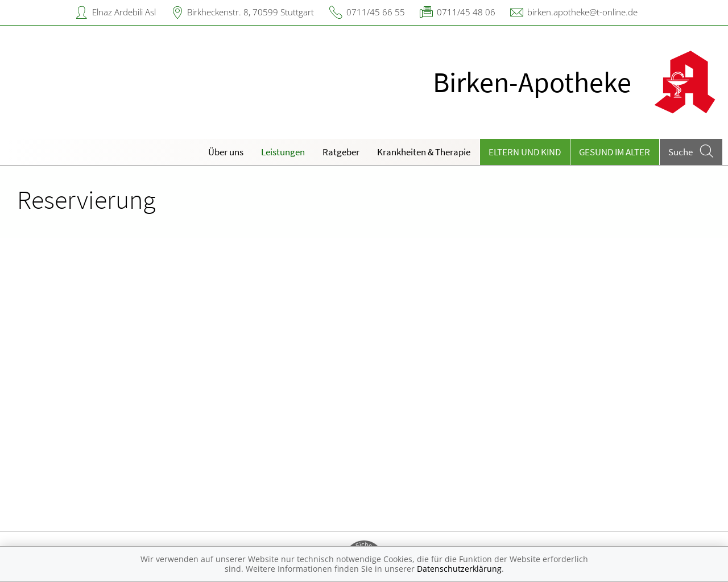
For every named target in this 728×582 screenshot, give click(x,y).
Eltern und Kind (525, 152)
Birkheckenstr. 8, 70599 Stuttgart (251, 12)
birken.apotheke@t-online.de (582, 12)
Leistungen (283, 152)
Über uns (226, 152)
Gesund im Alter (615, 152)
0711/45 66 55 (376, 12)
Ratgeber (341, 152)
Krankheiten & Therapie (424, 152)
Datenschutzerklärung (459, 569)
